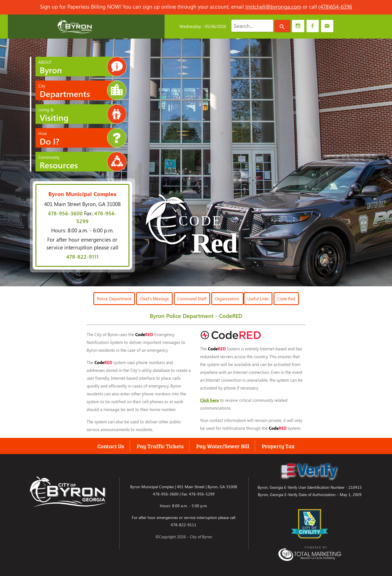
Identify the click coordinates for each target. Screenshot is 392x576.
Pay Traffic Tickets (160, 446)
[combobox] (252, 26)
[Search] (282, 26)
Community (83, 162)
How (83, 138)
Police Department (114, 299)
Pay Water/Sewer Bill (223, 446)
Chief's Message (154, 299)
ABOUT (83, 67)
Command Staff (192, 299)
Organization (227, 299)
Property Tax (278, 446)
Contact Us (111, 446)
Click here (209, 400)
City (83, 90)
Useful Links (258, 299)
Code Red (286, 299)
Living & (83, 114)
